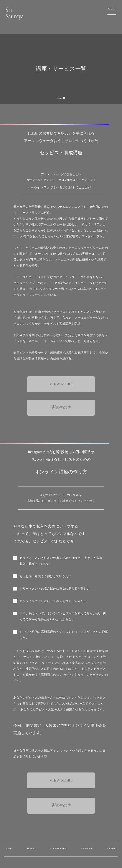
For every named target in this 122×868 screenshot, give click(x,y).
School (30, 849)
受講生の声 (61, 408)
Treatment (87, 849)
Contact (112, 849)
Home (9, 849)
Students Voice (58, 849)
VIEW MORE (61, 384)
